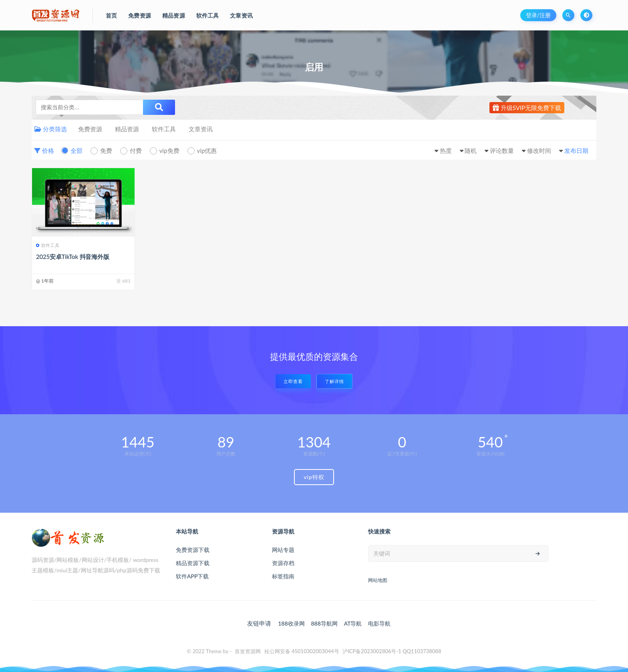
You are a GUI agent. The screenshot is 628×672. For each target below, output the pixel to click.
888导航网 (324, 623)
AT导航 (353, 623)
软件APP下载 (192, 576)
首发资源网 (248, 651)
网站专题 (283, 550)
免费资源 (90, 129)
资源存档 (283, 563)
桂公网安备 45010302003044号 (302, 651)
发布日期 (576, 150)
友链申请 (259, 623)
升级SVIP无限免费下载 (527, 108)
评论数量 (502, 150)
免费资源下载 (193, 550)
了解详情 (334, 381)
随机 (471, 150)
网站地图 (378, 580)
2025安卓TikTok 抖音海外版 (73, 257)
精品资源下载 (193, 563)
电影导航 (379, 623)
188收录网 (291, 623)
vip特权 (314, 477)
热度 (446, 150)
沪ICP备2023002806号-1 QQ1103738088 (392, 651)
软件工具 (164, 129)
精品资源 (127, 129)
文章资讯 (201, 129)
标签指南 (283, 576)
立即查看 (293, 381)
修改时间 (539, 150)
